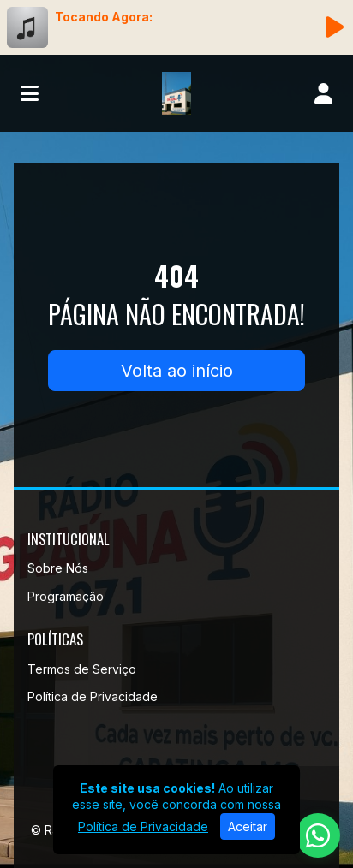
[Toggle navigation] (30, 93)
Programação (66, 596)
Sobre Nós (58, 568)
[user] (323, 93)
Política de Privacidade (93, 696)
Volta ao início (177, 371)
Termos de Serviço (82, 669)
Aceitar (248, 826)
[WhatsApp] (318, 835)
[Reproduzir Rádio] (334, 27)
